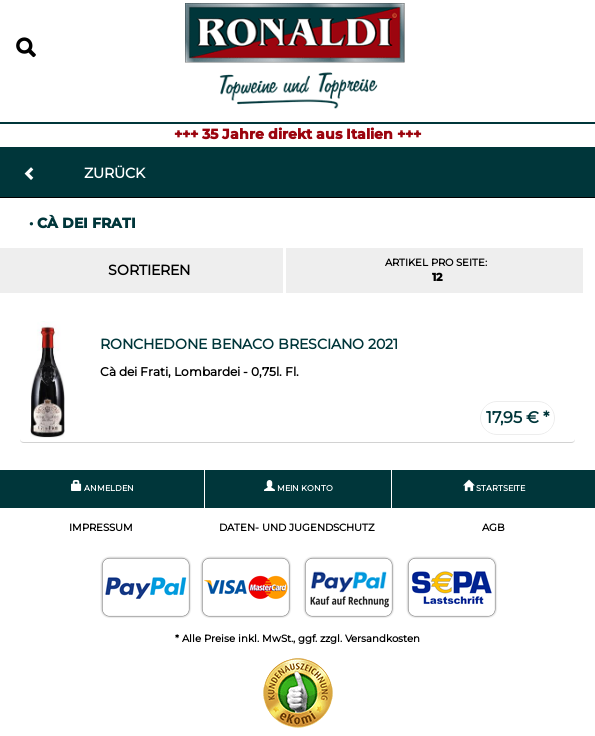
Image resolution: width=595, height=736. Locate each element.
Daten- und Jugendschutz (297, 527)
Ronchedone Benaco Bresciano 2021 (249, 344)
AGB (493, 527)
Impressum (101, 527)
